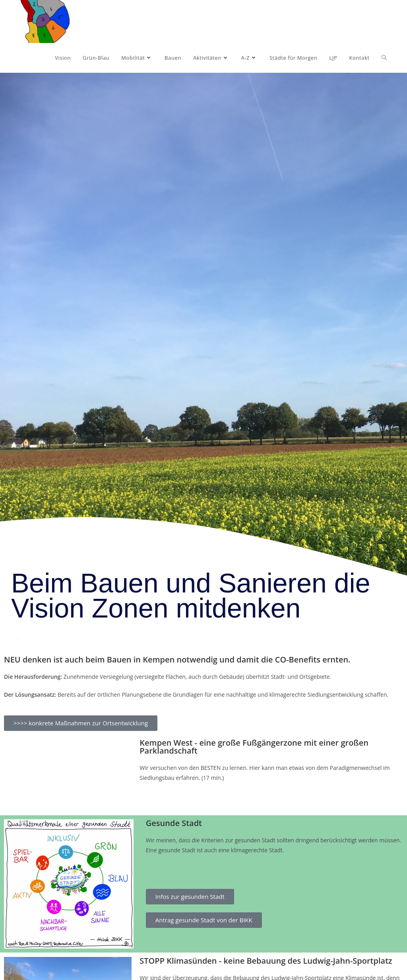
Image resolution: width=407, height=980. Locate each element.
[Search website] (384, 58)
